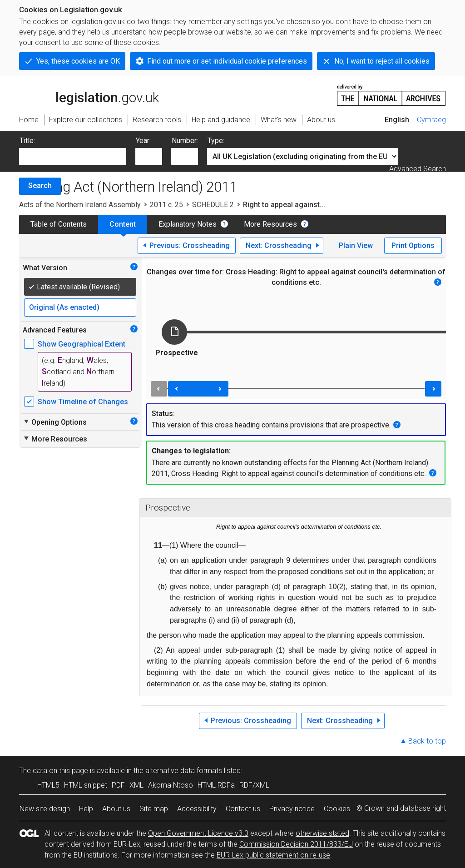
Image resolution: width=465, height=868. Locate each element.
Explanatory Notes (188, 224)
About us (116, 809)
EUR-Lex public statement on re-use (273, 855)
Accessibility (197, 809)
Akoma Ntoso (171, 785)
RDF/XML (254, 785)
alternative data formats (184, 771)
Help (86, 809)
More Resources (270, 224)
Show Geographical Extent (82, 344)
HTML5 (48, 785)
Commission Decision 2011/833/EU (296, 844)
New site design (45, 809)
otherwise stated (322, 833)
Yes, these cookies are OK (78, 61)
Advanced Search (418, 169)
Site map (154, 809)
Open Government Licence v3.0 (198, 833)
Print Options (413, 246)
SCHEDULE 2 (213, 205)
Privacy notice (292, 809)
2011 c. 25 (166, 205)
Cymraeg (431, 120)
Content (123, 224)
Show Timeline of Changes (83, 402)
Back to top (427, 741)
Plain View (356, 246)
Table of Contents (59, 224)
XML (136, 785)
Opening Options (55, 422)
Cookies (337, 809)
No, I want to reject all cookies (382, 61)
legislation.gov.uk (89, 94)
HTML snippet (86, 785)
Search (40, 186)
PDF (118, 785)
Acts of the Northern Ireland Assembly (80, 205)
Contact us (243, 809)
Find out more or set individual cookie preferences (227, 61)
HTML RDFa (216, 785)
